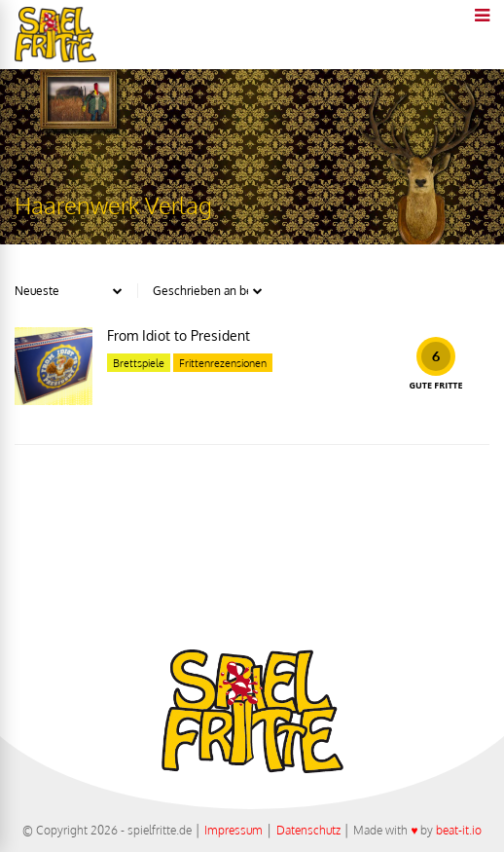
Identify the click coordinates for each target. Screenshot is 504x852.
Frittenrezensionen (223, 363)
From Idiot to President (179, 335)
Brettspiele (139, 363)
